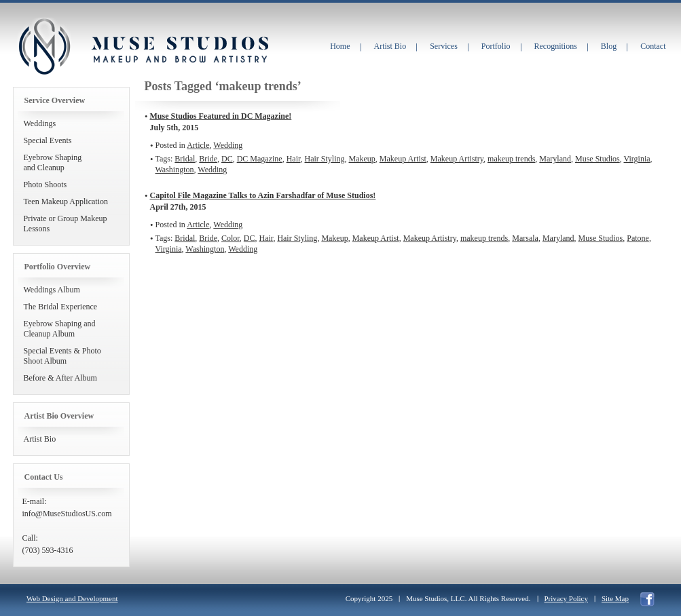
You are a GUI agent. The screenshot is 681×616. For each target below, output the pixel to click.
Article (198, 145)
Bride (208, 159)
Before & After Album (60, 378)
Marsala (525, 238)
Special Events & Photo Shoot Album (62, 356)
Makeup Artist (403, 159)
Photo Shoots (45, 185)
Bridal (185, 159)
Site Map (615, 598)
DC (227, 159)
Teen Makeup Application (66, 201)
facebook (647, 599)
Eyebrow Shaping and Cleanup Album (60, 329)
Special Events (48, 140)
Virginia (637, 159)
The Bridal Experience (61, 307)
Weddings (40, 123)
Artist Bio (40, 439)
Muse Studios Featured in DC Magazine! (221, 116)
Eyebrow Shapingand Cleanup (53, 162)
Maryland (555, 159)
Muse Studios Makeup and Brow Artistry (44, 46)
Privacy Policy (566, 598)
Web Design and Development (72, 598)
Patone (638, 238)
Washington (175, 170)
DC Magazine (260, 159)
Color (231, 238)
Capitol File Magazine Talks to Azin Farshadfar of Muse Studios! (263, 195)
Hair (294, 159)
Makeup (362, 159)
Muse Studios (597, 159)
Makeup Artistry (457, 159)
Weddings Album (52, 290)
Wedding (228, 145)
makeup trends (511, 159)
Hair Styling (325, 159)
